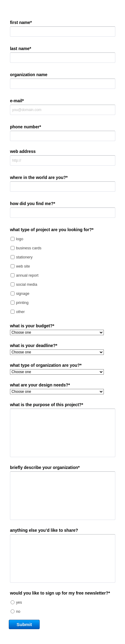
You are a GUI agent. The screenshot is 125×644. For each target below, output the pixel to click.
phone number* (26, 127)
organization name (29, 75)
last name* (21, 49)
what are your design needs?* (40, 385)
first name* (21, 22)
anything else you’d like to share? (44, 530)
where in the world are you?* (39, 177)
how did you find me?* (33, 204)
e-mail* (17, 101)
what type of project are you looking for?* (52, 230)
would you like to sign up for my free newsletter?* (60, 593)
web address (23, 151)
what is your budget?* (32, 326)
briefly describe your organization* (45, 467)
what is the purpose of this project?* (47, 405)
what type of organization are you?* (46, 365)
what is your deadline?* (34, 346)
